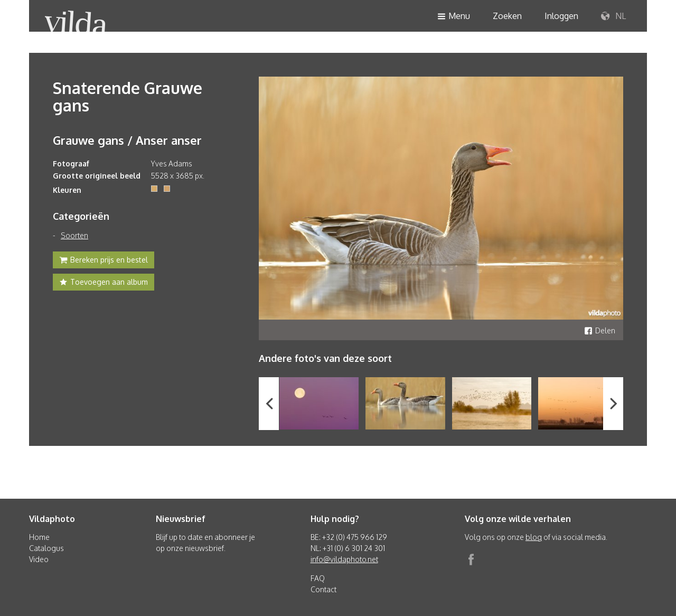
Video (39, 559)
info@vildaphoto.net (344, 559)
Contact (323, 589)
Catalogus (46, 548)
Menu (454, 17)
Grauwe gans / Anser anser (127, 140)
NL (613, 16)
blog (534, 537)
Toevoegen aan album (104, 283)
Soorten (74, 235)
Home (39, 537)
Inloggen (561, 16)
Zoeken (507, 16)
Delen (600, 330)
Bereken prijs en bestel (104, 261)
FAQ (318, 578)
